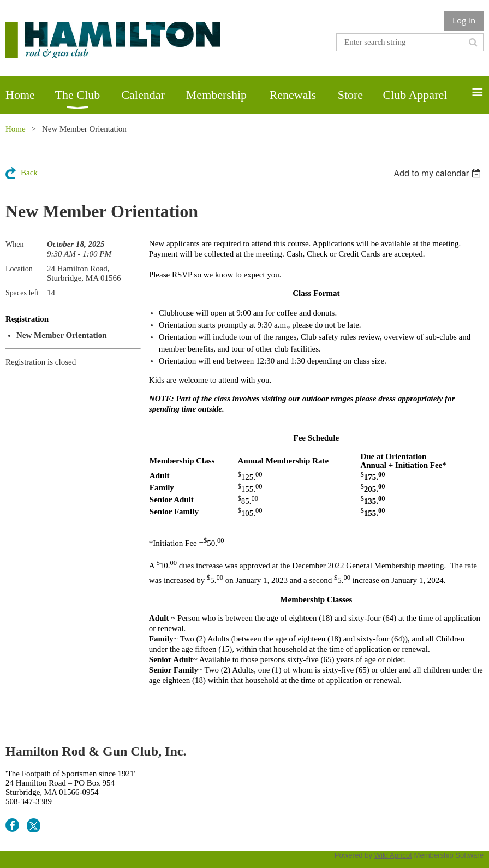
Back (29, 173)
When (14, 244)
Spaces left (22, 293)
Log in (464, 20)
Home (16, 129)
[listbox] (439, 173)
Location (19, 269)
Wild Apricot (393, 855)
